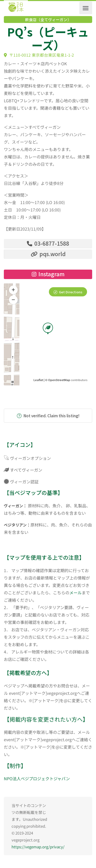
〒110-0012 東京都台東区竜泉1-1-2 (39, 55)
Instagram (48, 274)
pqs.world (48, 254)
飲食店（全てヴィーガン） (48, 20)
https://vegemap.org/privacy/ (38, 847)
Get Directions (71, 292)
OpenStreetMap (59, 380)
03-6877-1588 (48, 243)
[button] (13, 300)
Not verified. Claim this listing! (48, 416)
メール (76, 593)
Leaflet (38, 380)
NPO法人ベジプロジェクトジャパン (37, 778)
